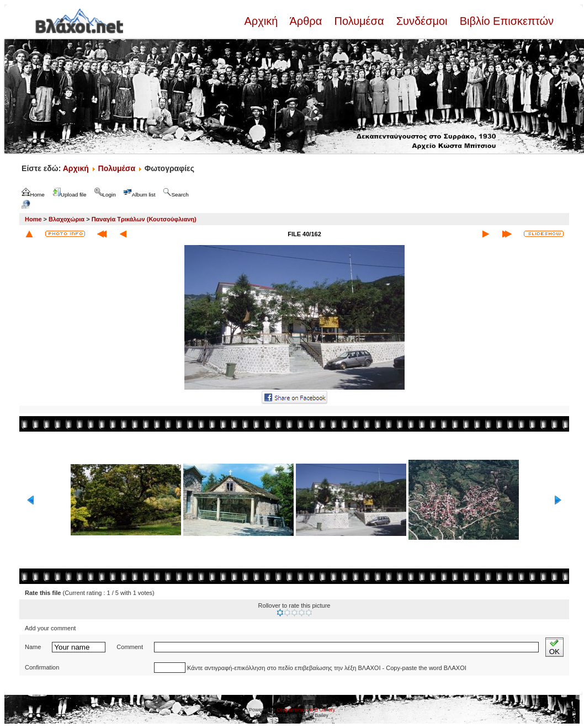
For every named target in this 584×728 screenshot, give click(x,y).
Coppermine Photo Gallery (306, 710)
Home (33, 219)
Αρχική (262, 21)
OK (554, 647)
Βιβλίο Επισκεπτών (505, 21)
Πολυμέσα (359, 21)
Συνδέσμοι (422, 21)
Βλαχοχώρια (67, 219)
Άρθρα (306, 21)
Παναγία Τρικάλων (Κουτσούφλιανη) (144, 219)
